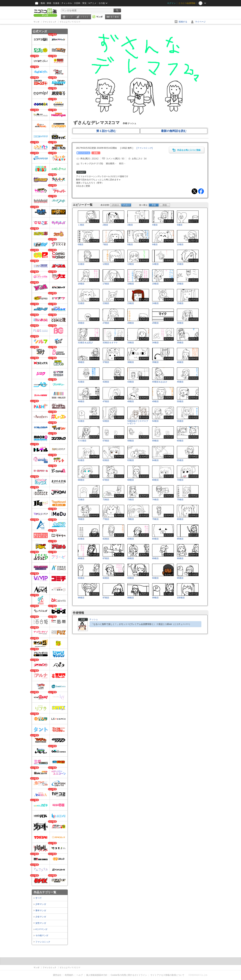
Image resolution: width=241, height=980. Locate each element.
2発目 (105, 225)
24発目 (155, 303)
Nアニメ (92, 3)
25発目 (180, 303)
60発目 (180, 441)
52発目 (106, 421)
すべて (39, 898)
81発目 (81, 539)
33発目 (131, 343)
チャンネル (67, 3)
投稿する (183, 22)
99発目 (155, 598)
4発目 (155, 225)
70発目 (180, 480)
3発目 (130, 225)
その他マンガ (42, 935)
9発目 (155, 244)
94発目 (155, 578)
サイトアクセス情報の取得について (167, 975)
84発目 (155, 539)
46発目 (81, 401)
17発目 (106, 284)
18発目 (131, 284)
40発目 (180, 362)
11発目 (81, 264)
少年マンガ (41, 904)
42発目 (106, 382)
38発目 (131, 362)
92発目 (106, 578)
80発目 (180, 519)
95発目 (180, 578)
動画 (43, 3)
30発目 (180, 323)
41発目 (81, 382)
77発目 (106, 519)
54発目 (155, 421)
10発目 (180, 244)
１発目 (81, 225)
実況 (84, 3)
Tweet (194, 191)
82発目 (106, 539)
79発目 (155, 519)
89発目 (155, 558)
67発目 (106, 480)
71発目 (81, 500)
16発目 (81, 284)
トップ (69, 17)
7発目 (105, 244)
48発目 (131, 401)
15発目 (180, 264)
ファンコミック (43, 942)
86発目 (81, 558)
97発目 (106, 598)
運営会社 (57, 975)
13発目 (131, 264)
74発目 (155, 500)
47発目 (106, 401)
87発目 (106, 558)
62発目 (106, 460)
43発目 (131, 382)
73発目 (131, 500)
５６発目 (82, 441)
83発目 (131, 539)
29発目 (155, 323)
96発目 (81, 598)
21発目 (81, 303)
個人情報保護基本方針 (97, 975)
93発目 (131, 578)
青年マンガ (41, 911)
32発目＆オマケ (110, 343)
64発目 (155, 460)
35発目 (180, 343)
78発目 (131, 519)
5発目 (180, 225)
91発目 (81, 578)
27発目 (106, 323)
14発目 (155, 264)
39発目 (155, 362)
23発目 (131, 303)
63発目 (131, 460)
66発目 (81, 480)
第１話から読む (106, 131)
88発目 (131, 558)
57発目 (106, 441)
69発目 (155, 480)
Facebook (201, 191)
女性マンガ (41, 923)
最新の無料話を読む (174, 131)
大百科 (77, 3)
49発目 (155, 401)
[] (144, 148)
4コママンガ (41, 929)
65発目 (180, 460)
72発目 (106, 500)
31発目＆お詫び (85, 343)
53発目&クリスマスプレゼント (138, 422)
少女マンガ (41, 917)
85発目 (180, 539)
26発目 (81, 323)
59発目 (155, 441)
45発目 (180, 382)
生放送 (56, 3)
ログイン (171, 3)
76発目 (81, 519)
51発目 (81, 421)
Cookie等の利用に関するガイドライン (129, 975)
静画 (49, 3)
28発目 (131, 323)
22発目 (106, 303)
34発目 (155, 343)
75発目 (180, 500)
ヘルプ (80, 975)
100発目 (181, 598)
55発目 (180, 421)
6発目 (81, 244)
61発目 (81, 460)
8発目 (130, 244)
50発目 (180, 401)
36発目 (81, 362)
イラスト (84, 17)
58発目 (131, 441)
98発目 (131, 598)
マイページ (200, 22)
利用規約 (69, 975)
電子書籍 (114, 17)
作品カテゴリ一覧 (45, 892)
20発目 (180, 284)
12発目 (106, 264)
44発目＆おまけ (160, 382)
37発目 (106, 362)
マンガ (99, 17)
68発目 (131, 480)
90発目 (180, 558)
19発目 (155, 284)
